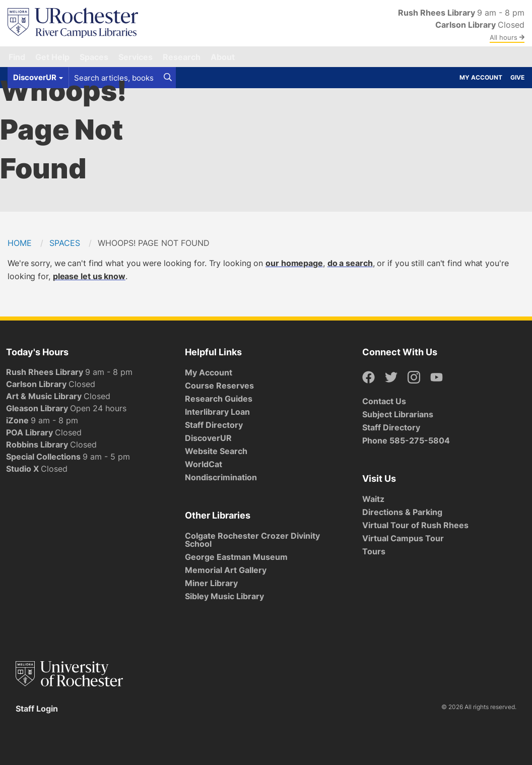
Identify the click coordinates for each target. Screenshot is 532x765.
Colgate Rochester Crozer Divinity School (252, 540)
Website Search (216, 451)
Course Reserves (219, 386)
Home (20, 243)
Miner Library (211, 583)
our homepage (294, 263)
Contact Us (384, 401)
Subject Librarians (398, 414)
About (223, 57)
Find (17, 57)
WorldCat (204, 464)
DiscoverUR (208, 438)
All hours (507, 37)
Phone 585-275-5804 (406, 440)
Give (517, 77)
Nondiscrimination (221, 477)
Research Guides (219, 399)
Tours (374, 551)
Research (182, 57)
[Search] (168, 78)
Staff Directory (214, 425)
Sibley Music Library (224, 596)
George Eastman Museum (236, 557)
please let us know (89, 276)
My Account (481, 77)
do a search (350, 263)
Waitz (373, 499)
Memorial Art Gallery (226, 570)
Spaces (94, 57)
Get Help (52, 57)
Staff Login (37, 709)
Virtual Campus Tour (403, 538)
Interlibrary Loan (217, 412)
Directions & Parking (402, 512)
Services (136, 57)
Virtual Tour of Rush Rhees (415, 525)
